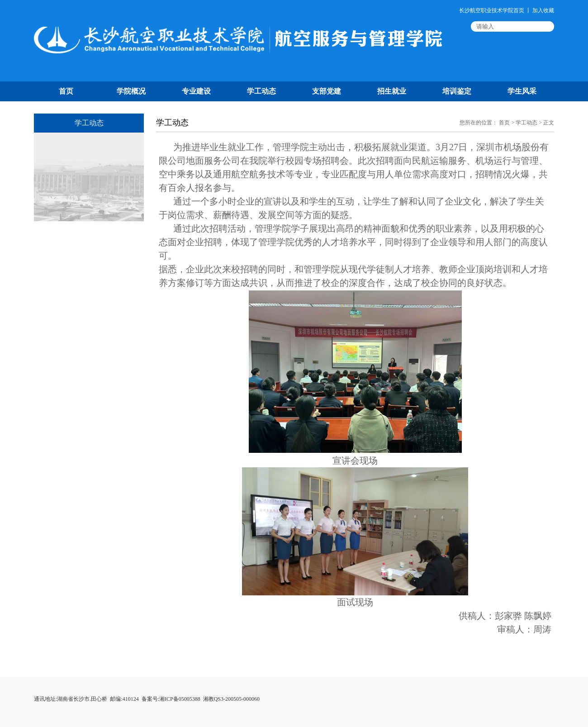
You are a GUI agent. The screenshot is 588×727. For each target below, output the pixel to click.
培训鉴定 (457, 91)
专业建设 (196, 91)
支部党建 (327, 91)
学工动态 (261, 91)
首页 (66, 91)
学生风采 (522, 91)
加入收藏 (543, 10)
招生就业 (392, 91)
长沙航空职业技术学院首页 (492, 10)
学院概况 (131, 91)
